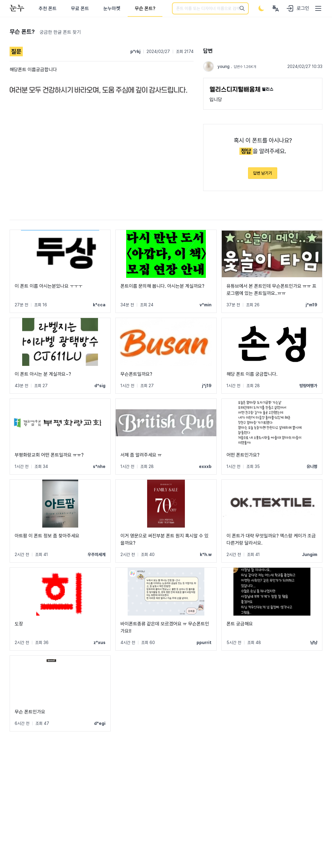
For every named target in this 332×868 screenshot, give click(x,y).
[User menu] (276, 8)
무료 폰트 (80, 9)
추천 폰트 (48, 9)
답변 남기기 (263, 173)
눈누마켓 (112, 9)
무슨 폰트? (145, 9)
